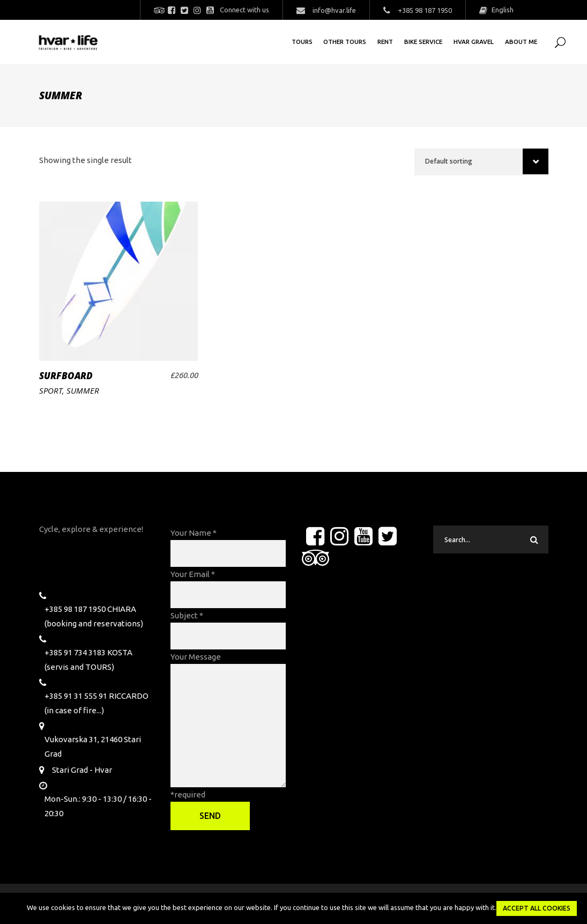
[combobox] (481, 162)
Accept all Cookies (537, 908)
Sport (51, 390)
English (502, 10)
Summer (83, 390)
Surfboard (66, 376)
